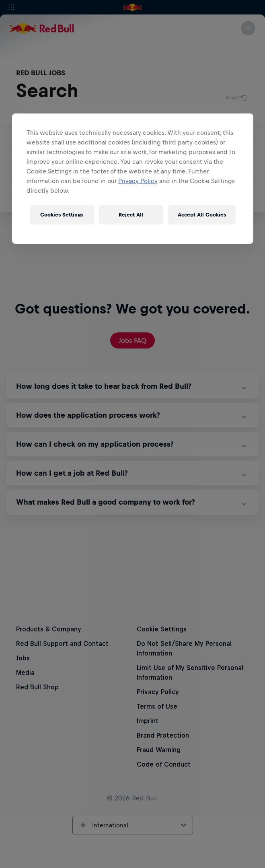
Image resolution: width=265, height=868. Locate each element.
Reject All (131, 215)
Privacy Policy (138, 180)
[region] (133, 178)
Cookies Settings (62, 215)
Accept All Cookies (202, 215)
